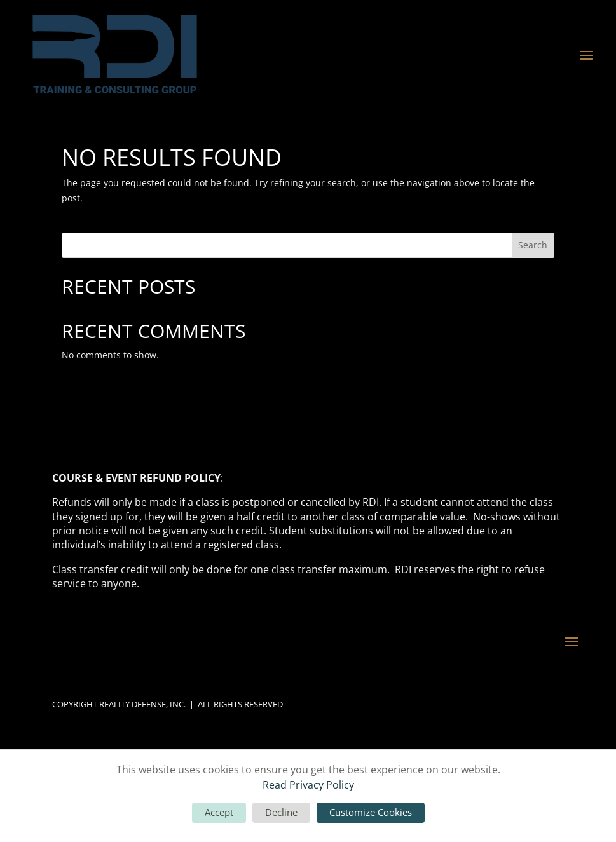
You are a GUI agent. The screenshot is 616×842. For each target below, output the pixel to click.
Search (533, 245)
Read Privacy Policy (308, 785)
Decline (281, 812)
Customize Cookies (371, 812)
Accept (219, 812)
